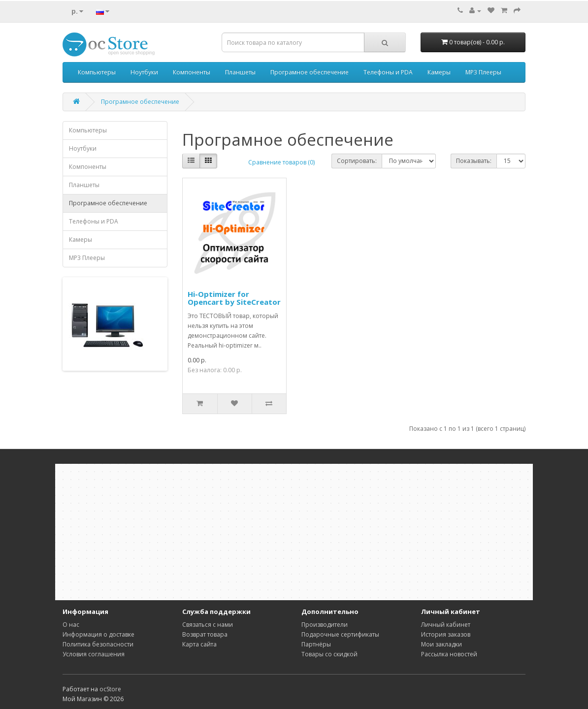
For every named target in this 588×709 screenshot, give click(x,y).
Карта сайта (199, 644)
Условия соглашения (94, 654)
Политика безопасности (98, 644)
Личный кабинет (446, 625)
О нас (71, 625)
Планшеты (240, 72)
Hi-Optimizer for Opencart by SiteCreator (234, 298)
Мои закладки (441, 644)
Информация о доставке (98, 634)
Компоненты (192, 72)
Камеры (439, 72)
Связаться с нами (208, 625)
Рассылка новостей (449, 654)
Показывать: (474, 161)
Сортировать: (357, 161)
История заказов (446, 634)
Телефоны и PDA (388, 72)
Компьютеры (97, 72)
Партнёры (316, 644)
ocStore (110, 689)
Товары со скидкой (329, 654)
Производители (325, 625)
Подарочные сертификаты (340, 634)
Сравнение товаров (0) (281, 162)
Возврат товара (205, 634)
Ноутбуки (144, 72)
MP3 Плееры (483, 72)
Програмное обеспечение (310, 72)
